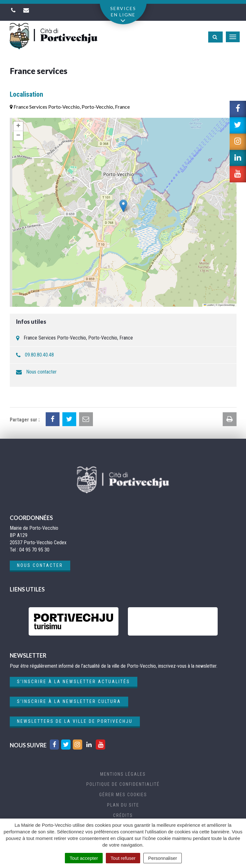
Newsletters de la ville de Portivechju (75, 721)
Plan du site (123, 805)
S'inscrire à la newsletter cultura (69, 701)
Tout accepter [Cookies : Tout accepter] (84, 858)
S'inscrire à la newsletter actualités (74, 682)
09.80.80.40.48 (39, 355)
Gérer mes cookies (123, 795)
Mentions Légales (123, 774)
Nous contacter (41, 372)
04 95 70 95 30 (34, 550)
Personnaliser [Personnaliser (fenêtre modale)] (163, 858)
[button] (123, 206)
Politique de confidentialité (123, 784)
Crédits (123, 815)
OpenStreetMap (227, 305)
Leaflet (209, 305)
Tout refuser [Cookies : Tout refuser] (123, 858)
